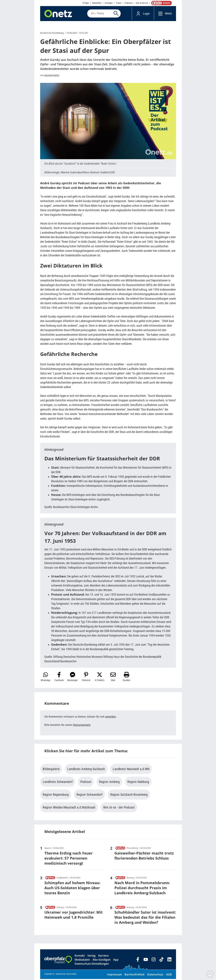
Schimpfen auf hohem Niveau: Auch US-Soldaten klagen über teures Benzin (72, 889)
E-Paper (86, 3)
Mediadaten (82, 961)
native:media (71, 975)
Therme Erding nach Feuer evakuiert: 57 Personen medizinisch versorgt (69, 859)
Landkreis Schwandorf (58, 783)
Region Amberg (109, 783)
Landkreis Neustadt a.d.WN (131, 770)
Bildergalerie (51, 770)
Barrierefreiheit (134, 975)
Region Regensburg (56, 796)
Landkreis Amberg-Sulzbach (86, 770)
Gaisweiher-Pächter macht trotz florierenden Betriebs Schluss (144, 857)
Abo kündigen (102, 961)
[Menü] (160, 14)
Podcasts (129, 3)
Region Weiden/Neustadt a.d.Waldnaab (69, 808)
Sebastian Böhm (52, 76)
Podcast (86, 783)
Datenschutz (155, 975)
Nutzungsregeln (82, 726)
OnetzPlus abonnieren (161, 3)
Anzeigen (109, 3)
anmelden (111, 718)
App (116, 961)
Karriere (103, 957)
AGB (169, 975)
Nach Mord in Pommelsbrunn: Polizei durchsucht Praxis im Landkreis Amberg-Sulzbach (142, 889)
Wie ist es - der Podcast (119, 808)
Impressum (114, 975)
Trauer (119, 3)
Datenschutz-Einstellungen (92, 965)
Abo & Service (142, 3)
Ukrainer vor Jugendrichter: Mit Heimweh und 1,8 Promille (74, 916)
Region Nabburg (138, 783)
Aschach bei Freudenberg (52, 34)
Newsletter (97, 3)
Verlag (91, 957)
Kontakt (80, 957)
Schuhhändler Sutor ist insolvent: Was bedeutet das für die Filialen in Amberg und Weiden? (145, 918)
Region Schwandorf (89, 796)
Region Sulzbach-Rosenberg (129, 796)
